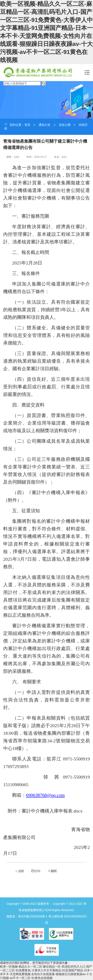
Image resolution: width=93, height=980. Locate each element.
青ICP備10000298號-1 (33, 916)
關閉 (52, 871)
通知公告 (45, 125)
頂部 (19, 871)
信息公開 (65, 125)
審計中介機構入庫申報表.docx (52, 811)
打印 (36, 871)
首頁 (27, 125)
